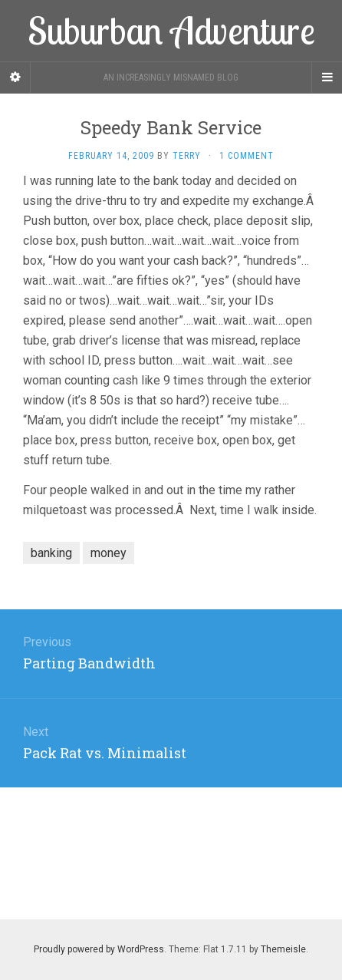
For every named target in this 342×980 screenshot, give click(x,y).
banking (51, 553)
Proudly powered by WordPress (99, 949)
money (109, 553)
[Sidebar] (15, 78)
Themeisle (283, 949)
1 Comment (247, 156)
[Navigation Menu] (327, 78)
